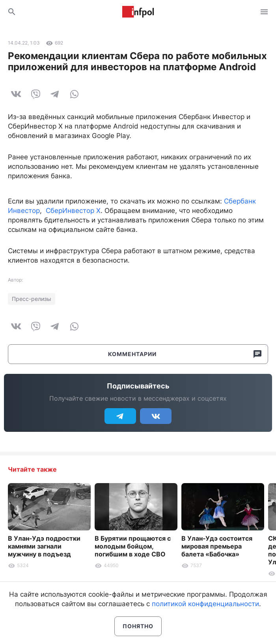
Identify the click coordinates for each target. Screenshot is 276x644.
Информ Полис (138, 12)
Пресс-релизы (32, 299)
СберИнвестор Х (73, 211)
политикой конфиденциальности (205, 604)
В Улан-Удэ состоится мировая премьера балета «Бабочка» (217, 546)
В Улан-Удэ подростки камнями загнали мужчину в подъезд (44, 546)
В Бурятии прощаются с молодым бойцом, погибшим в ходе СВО (133, 546)
